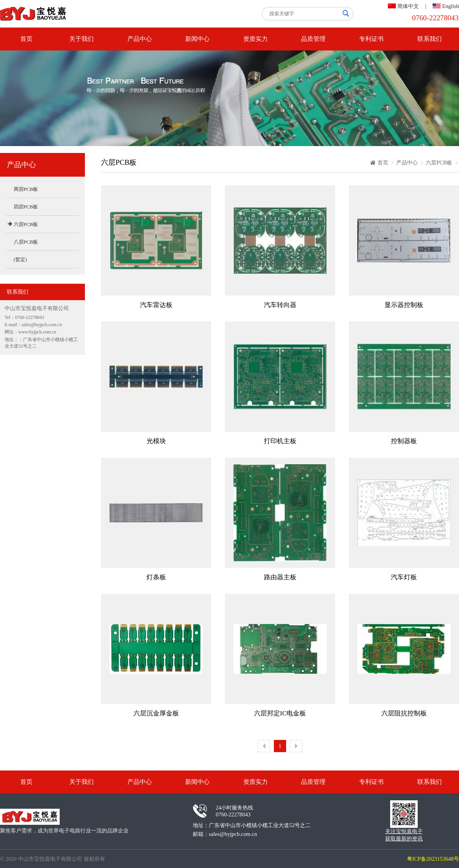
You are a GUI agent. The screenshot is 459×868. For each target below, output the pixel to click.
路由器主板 (280, 577)
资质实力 (256, 39)
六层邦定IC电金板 (280, 713)
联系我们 (430, 39)
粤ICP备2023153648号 (433, 859)
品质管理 (313, 39)
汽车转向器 (280, 305)
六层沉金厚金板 (156, 713)
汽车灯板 (404, 577)
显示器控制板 (404, 305)
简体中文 (408, 6)
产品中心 (140, 39)
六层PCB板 (439, 163)
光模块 (156, 441)
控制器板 (404, 441)
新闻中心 (197, 39)
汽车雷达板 (156, 305)
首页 (26, 39)
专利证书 (371, 39)
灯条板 (156, 577)
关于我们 (81, 39)
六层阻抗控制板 (404, 713)
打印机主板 (280, 441)
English (451, 6)
